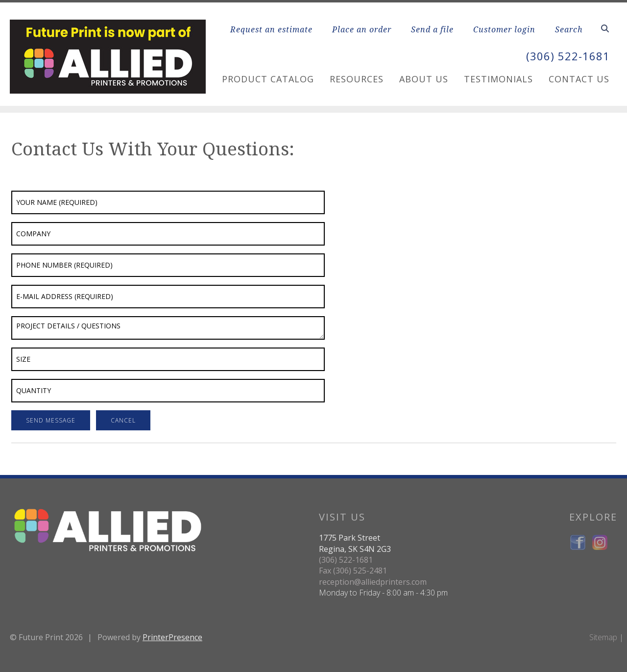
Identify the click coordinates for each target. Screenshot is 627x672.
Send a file (432, 29)
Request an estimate (271, 29)
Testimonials (498, 79)
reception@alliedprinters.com (373, 582)
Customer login (504, 29)
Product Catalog (268, 79)
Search (569, 29)
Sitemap (603, 637)
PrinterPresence (172, 637)
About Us (424, 79)
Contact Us (579, 79)
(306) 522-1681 (565, 56)
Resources (357, 79)
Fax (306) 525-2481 (353, 571)
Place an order (362, 29)
